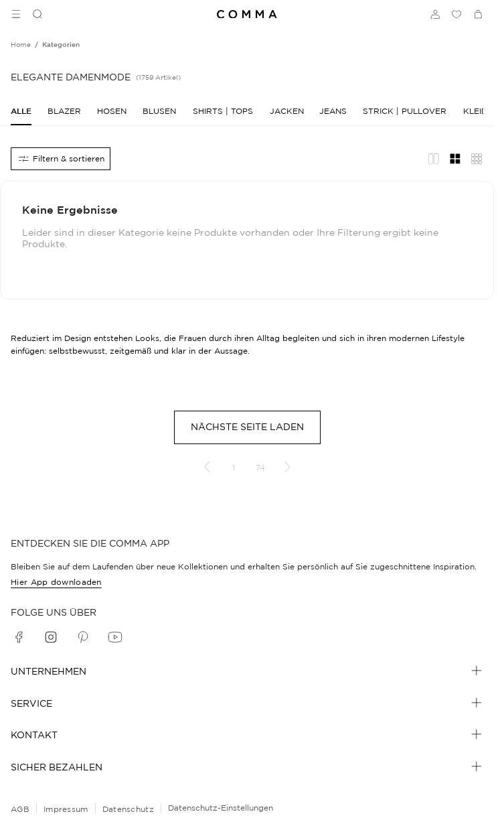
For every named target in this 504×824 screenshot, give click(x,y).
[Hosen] (112, 111)
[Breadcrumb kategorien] (61, 45)
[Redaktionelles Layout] (434, 159)
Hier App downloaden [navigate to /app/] (56, 582)
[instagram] (51, 637)
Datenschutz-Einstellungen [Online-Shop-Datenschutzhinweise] (221, 808)
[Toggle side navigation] (16, 14)
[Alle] (21, 111)
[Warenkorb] (478, 14)
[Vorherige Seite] (207, 467)
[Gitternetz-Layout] (455, 159)
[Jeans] (333, 111)
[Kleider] (481, 111)
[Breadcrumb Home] (21, 45)
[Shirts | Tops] (223, 111)
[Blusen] (159, 111)
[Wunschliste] (456, 14)
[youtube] (115, 637)
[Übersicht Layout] (477, 159)
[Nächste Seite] (287, 467)
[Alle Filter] (61, 159)
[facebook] (19, 637)
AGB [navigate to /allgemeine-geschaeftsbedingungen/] (20, 809)
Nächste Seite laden (247, 427)
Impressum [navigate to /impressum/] (66, 809)
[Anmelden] (435, 14)
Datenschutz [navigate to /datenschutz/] (128, 809)
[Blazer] (64, 111)
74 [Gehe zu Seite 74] (260, 467)
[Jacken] (286, 111)
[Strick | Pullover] (405, 111)
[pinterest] (83, 637)
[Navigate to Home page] (247, 14)
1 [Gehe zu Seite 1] (234, 467)
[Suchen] (32, 14)
